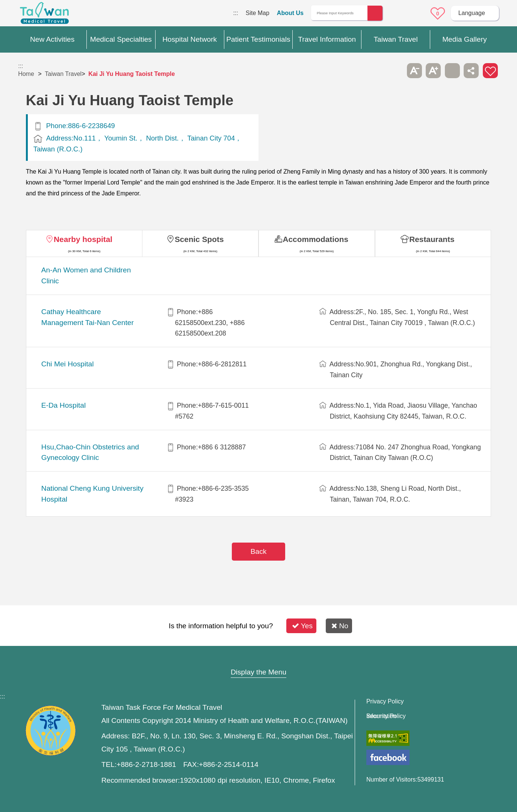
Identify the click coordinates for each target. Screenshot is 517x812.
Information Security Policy (386, 716)
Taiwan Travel (63, 74)
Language (472, 13)
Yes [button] (302, 626)
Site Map (258, 13)
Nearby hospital (83, 239)
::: (235, 13)
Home (26, 74)
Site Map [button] (258, 658)
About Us (290, 13)
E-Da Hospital (63, 405)
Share (471, 71)
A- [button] (414, 71)
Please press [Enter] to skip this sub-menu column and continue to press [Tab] (396, 71)
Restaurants (432, 239)
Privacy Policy (385, 702)
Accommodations (316, 239)
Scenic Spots (199, 239)
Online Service (417, 14)
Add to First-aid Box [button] (490, 71)
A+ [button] (433, 71)
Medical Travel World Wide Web (44, 15)
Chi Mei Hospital (68, 364)
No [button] (340, 626)
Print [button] (452, 71)
